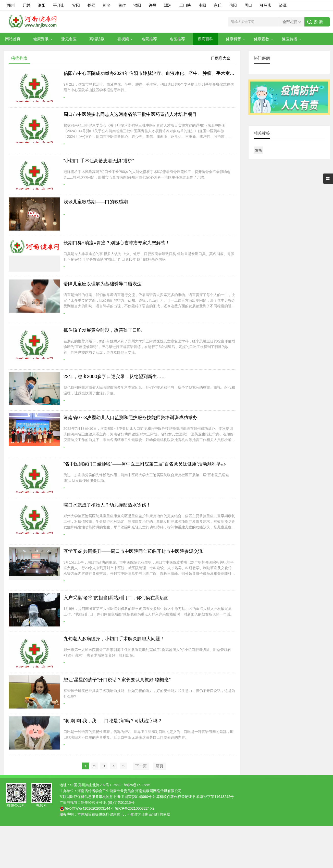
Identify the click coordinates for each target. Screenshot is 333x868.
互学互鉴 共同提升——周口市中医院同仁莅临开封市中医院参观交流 (133, 551)
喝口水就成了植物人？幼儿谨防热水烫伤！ (107, 505)
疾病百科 (205, 39)
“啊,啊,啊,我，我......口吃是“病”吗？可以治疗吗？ (113, 721)
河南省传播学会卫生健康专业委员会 (106, 791)
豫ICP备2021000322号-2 (134, 808)
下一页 (141, 766)
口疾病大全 (221, 58)
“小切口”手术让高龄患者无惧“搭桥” (99, 161)
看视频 (123, 39)
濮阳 (137, 5)
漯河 (168, 5)
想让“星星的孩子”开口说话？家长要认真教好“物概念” (117, 680)
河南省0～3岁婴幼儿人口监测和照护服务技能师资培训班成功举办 (130, 418)
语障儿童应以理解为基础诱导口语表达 (103, 284)
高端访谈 (97, 39)
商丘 (218, 5)
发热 (258, 150)
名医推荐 (177, 39)
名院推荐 (149, 39)
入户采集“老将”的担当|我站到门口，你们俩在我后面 (116, 598)
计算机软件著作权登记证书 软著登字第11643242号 (193, 797)
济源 (283, 5)
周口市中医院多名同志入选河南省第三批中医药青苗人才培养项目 (130, 114)
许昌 (153, 5)
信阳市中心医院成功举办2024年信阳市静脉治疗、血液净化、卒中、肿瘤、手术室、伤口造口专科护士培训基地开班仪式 (186, 73)
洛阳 (42, 5)
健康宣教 (262, 39)
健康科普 (233, 39)
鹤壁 (91, 5)
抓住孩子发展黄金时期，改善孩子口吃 (103, 330)
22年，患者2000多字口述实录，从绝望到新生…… (115, 377)
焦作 (122, 5)
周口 (248, 5)
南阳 (202, 5)
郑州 (11, 5)
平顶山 (59, 5)
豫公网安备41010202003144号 (89, 808)
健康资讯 (41, 39)
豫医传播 (290, 39)
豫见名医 (69, 39)
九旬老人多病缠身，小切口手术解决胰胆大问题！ (114, 639)
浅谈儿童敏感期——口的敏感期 (96, 202)
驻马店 (266, 5)
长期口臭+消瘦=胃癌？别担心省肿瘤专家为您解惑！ (117, 243)
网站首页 (13, 39)
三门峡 (185, 5)
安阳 (76, 5)
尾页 (159, 766)
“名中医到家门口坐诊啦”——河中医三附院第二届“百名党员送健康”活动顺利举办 (145, 464)
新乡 (107, 5)
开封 (26, 5)
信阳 (233, 5)
